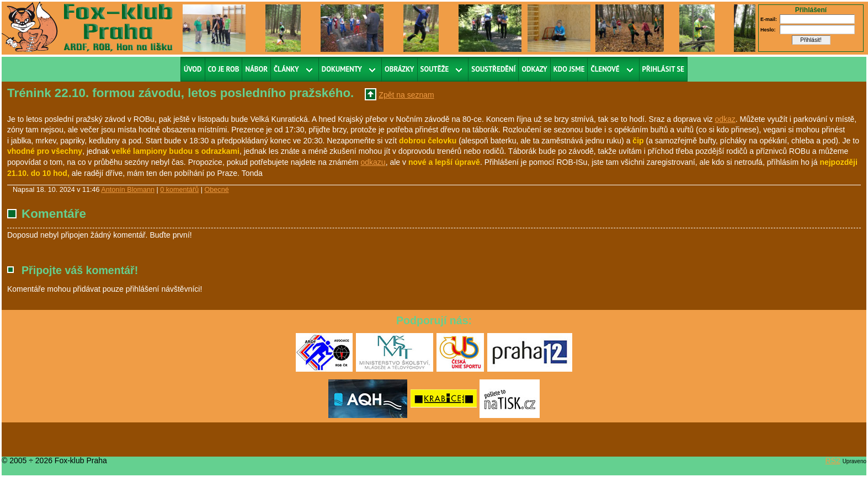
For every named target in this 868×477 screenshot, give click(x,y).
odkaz (725, 119)
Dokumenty (342, 69)
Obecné (217, 190)
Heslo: (768, 30)
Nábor (256, 69)
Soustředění (493, 69)
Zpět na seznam (406, 95)
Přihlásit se (664, 69)
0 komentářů (179, 190)
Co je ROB (224, 69)
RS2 (833, 460)
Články (286, 69)
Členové (605, 69)
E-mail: (769, 19)
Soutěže (435, 69)
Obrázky (400, 69)
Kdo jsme (569, 69)
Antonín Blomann (128, 190)
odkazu (373, 162)
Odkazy (534, 69)
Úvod (193, 69)
